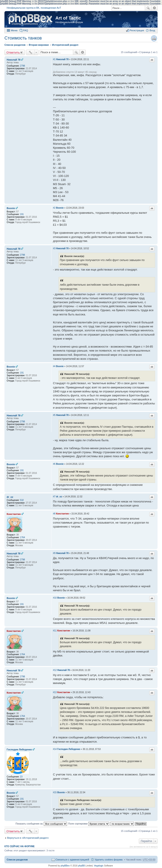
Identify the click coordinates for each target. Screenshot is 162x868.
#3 (54, 248)
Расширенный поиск (155, 8)
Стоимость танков (23, 38)
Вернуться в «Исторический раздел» (28, 838)
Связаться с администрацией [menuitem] (72, 860)
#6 (54, 464)
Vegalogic (99, 866)
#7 (54, 497)
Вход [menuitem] (152, 30)
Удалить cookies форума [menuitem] (109, 860)
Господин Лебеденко (19, 749)
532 (22, 500)
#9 (54, 553)
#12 (55, 670)
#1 (54, 59)
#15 (55, 792)
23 (21, 777)
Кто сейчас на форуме (20, 846)
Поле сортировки (89, 824)
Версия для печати (154, 38)
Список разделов (17, 860)
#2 (54, 208)
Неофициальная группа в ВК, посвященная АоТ (34, 8)
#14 (55, 749)
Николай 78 (14, 60)
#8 (54, 514)
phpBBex (65, 866)
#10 (55, 598)
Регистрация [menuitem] (137, 30)
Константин (14, 514)
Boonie (11, 208)
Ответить (13, 52)
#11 (55, 631)
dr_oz (10, 497)
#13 (55, 692)
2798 (22, 66)
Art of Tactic (68, 18)
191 (22, 214)
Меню (14, 30)
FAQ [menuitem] (26, 30)
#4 (54, 366)
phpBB (81, 866)
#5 (54, 415)
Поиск (148, 8)
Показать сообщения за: (41, 824)
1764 (22, 537)
